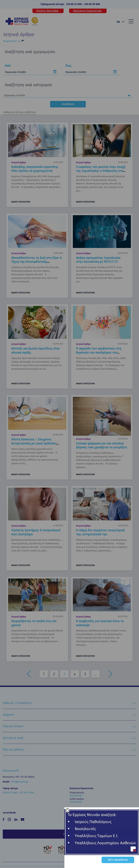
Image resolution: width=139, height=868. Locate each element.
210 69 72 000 (74, 4)
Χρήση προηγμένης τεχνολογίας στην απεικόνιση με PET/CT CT (98, 260)
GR (118, 22)
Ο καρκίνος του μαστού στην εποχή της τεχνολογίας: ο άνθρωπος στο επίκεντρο (101, 171)
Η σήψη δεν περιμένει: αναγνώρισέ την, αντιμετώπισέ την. (100, 532)
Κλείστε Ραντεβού (47, 11)
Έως (68, 66)
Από (8, 66)
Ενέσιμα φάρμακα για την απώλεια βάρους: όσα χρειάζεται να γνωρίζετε (102, 445)
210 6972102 (76, 802)
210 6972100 (76, 796)
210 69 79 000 (92, 4)
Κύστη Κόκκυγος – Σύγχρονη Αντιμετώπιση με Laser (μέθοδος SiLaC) (34, 443)
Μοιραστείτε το (12, 41)
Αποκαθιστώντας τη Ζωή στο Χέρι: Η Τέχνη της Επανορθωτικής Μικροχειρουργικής (37, 262)
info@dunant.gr (20, 782)
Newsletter (70, 834)
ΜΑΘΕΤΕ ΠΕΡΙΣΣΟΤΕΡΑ (21, 202)
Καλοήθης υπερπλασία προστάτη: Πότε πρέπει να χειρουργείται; (35, 169)
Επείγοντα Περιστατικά (87, 11)
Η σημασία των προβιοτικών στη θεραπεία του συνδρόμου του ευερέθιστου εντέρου (99, 352)
